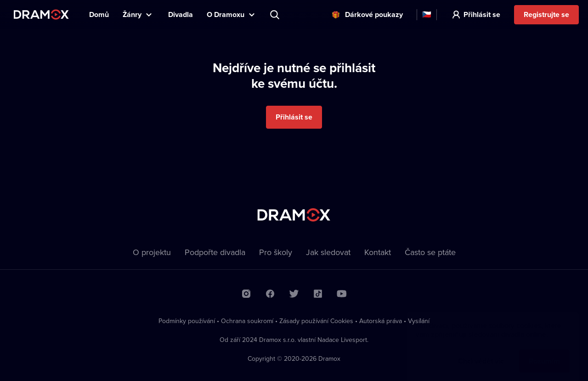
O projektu (152, 252)
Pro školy (276, 252)
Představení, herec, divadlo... (276, 15)
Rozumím (544, 352)
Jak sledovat (328, 252)
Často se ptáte (430, 252)
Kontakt (378, 252)
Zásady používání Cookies (316, 321)
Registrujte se (546, 14)
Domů (99, 14)
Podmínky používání (187, 321)
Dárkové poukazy (374, 14)
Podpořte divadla (215, 252)
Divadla (181, 14)
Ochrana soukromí (247, 321)
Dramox (41, 14)
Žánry (132, 14)
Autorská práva (381, 321)
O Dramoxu (226, 14)
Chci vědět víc (481, 352)
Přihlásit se (482, 14)
